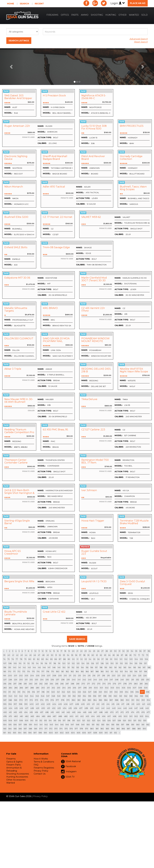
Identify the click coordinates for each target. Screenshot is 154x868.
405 (60, 704)
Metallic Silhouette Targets (16, 309)
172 (19, 671)
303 (112, 688)
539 (31, 725)
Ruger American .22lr (17, 126)
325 (79, 692)
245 (101, 680)
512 (41, 720)
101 (121, 659)
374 (42, 700)
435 (70, 708)
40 (9, 655)
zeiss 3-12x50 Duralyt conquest (132, 583)
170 (10, 671)
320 (53, 692)
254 (148, 680)
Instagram (69, 772)
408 (77, 704)
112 (28, 663)
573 (56, 729)
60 (93, 655)
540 (36, 725)
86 (56, 659)
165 (135, 667)
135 (136, 663)
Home (11, 4)
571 (46, 729)
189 (102, 671)
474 (133, 712)
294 (64, 688)
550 (88, 725)
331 (111, 692)
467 (95, 712)
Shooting (97, 15)
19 (69, 651)
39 (4, 655)
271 (88, 684)
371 (26, 700)
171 (14, 671)
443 (114, 708)
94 (90, 659)
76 (13, 659)
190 (107, 671)
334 (127, 692)
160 (111, 667)
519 (74, 720)
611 (111, 733)
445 (125, 708)
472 (122, 712)
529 (125, 720)
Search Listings (19, 41)
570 (41, 729)
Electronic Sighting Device (16, 158)
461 (63, 712)
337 (142, 692)
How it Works (41, 759)
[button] (12, 67)
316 (33, 692)
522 (89, 720)
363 (131, 696)
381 (79, 700)
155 (87, 667)
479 (10, 716)
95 (94, 659)
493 (87, 716)
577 (76, 729)
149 (59, 667)
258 (20, 684)
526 (109, 720)
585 (118, 729)
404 (54, 704)
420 (138, 704)
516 (59, 720)
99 (111, 659)
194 (126, 671)
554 (108, 725)
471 (117, 712)
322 (63, 692)
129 (107, 663)
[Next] (119, 733)
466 (90, 712)
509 (27, 720)
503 (142, 716)
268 (72, 684)
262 (41, 684)
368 (10, 700)
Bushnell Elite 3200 (16, 217)
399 (26, 704)
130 (112, 663)
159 (106, 667)
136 (141, 663)
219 (108, 676)
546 (67, 725)
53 (64, 655)
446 (130, 708)
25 (94, 651)
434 (65, 708)
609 (101, 733)
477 (148, 712)
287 (27, 688)
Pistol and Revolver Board (93, 158)
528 (119, 720)
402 (43, 704)
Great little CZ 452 (54, 612)
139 (10, 667)
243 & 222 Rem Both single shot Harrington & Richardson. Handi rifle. (19, 493)
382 (84, 700)
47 (39, 655)
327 (90, 692)
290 (43, 688)
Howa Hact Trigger (93, 521)
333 (121, 692)
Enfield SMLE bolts (16, 247)
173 (24, 671)
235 (47, 680)
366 (147, 696)
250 (128, 680)
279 (130, 684)
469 (106, 712)
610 (106, 733)
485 (43, 716)
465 (85, 712)
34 (132, 651)
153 (78, 667)
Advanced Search (139, 39)
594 (20, 733)
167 (144, 667)
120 (64, 663)
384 (95, 700)
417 (123, 704)
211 (70, 676)
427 (27, 708)
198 (146, 671)
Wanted (134, 15)
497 (109, 716)
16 (58, 651)
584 (113, 729)
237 (58, 680)
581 (97, 729)
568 (30, 729)
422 (149, 704)
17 (61, 651)
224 (134, 676)
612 (115, 733)
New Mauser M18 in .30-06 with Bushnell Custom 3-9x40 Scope (19, 402)
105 (141, 659)
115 (42, 663)
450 (5, 712)
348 (53, 696)
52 (60, 655)
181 (63, 671)
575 (66, 729)
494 (93, 716)
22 (81, 651)
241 (79, 680)
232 (31, 680)
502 (136, 716)
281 (141, 684)
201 (15, 676)
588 (134, 729)
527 (114, 720)
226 (145, 676)
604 (73, 733)
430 (43, 708)
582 (102, 729)
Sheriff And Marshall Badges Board (55, 158)
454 (26, 712)
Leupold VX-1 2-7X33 (94, 581)
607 (90, 733)
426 (21, 708)
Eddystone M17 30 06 (17, 278)
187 (92, 671)
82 (38, 659)
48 (43, 655)
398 (21, 704)
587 (129, 729)
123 (78, 663)
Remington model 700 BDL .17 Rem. (95, 461)
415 (113, 704)
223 (129, 676)
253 (143, 680)
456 (36, 712)
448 (142, 708)
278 (125, 684)
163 (125, 667)
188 (97, 671)
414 (108, 704)
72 (143, 655)
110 (20, 663)
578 (81, 729)
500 (126, 716)
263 (46, 684)
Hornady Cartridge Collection (131, 158)
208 (54, 676)
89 (69, 659)
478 (5, 716)
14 (50, 651)
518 (69, 720)
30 (115, 651)
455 (31, 712)
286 (21, 688)
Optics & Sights (14, 762)
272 (93, 684)
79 (25, 659)
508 (21, 720)
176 (38, 671)
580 (92, 729)
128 (102, 663)
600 (51, 733)
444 (119, 708)
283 (5, 688)
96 (98, 659)
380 (74, 700)
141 (20, 667)
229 (16, 680)
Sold (145, 15)
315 (29, 692)
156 (92, 667)
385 (100, 700)
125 (88, 663)
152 (73, 667)
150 (64, 667)
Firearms (52, 15)
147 (49, 667)
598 (40, 733)
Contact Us (40, 774)
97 (103, 659)
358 (105, 696)
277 (120, 684)
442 (108, 708)
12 (43, 651)
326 (84, 692)
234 (42, 680)
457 (42, 712)
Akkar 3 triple (13, 369)
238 (63, 680)
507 (16, 720)
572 (51, 729)
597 (35, 733)
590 (145, 729)
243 (90, 680)
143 (29, 667)
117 (50, 663)
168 (149, 667)
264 (51, 684)
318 (43, 692)
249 (122, 680)
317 (38, 692)
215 (89, 676)
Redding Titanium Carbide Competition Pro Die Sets (19, 432)
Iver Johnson (89, 490)
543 (51, 725)
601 (56, 733)
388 (117, 700)
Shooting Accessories (18, 774)
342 (21, 696)
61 (97, 655)
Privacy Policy (41, 771)
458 (47, 712)
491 (77, 716)
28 (107, 651)
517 (64, 720)
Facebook (71, 766)
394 (148, 700)
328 (95, 692)
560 (138, 725)
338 (148, 692)
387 (111, 700)
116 (46, 663)
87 (60, 659)
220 (114, 676)
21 (77, 651)
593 (15, 733)
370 (21, 700)
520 (79, 720)
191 (112, 671)
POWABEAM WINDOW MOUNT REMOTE (95, 340)
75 (8, 659)
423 (5, 708)
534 (5, 725)
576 (71, 729)
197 (141, 671)
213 (79, 676)
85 (51, 659)
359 (110, 696)
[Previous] (4, 651)
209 (60, 676)
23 (86, 651)
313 (19, 692)
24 (90, 651)
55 (72, 655)
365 (142, 696)
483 (32, 716)
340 (10, 696)
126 (92, 663)
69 (131, 655)
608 (95, 733)
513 (45, 720)
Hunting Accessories (17, 777)
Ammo (85, 15)
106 (146, 659)
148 (54, 667)
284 (10, 688)
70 (135, 655)
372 (31, 700)
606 (84, 733)
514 (50, 720)
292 (53, 688)
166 (139, 667)
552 (98, 725)
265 (57, 684)
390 (128, 700)
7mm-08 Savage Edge (56, 247)
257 (15, 684)
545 (62, 725)
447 (136, 708)
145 (39, 667)
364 (136, 696)
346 (43, 696)
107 (5, 663)
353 (79, 696)
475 (138, 712)
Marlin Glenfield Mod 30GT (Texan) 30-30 (94, 279)
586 (123, 729)
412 (98, 704)
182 (67, 671)
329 (100, 692)
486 (49, 716)
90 (73, 659)
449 (147, 708)
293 (59, 688)
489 (66, 716)
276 (114, 684)
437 (81, 708)
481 (21, 716)
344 (32, 696)
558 (128, 725)
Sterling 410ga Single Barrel (17, 522)
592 (9, 733)
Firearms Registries (44, 768)
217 (99, 676)
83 (43, 659)
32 (123, 651)
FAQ (36, 765)
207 (49, 676)
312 (14, 692)
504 (147, 716)
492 (82, 716)
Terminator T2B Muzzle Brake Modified (134, 522)
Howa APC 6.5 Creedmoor (13, 552)
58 (84, 655)
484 (38, 716)
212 (75, 676)
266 (62, 684)
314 (24, 692)
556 (118, 725)
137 (145, 663)
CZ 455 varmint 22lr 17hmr (93, 309)
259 (25, 684)
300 (96, 688)
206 (43, 676)
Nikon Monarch (14, 187)
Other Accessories (16, 780)
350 (64, 696)
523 (94, 720)
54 (68, 655)
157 (96, 667)
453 (21, 712)
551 (93, 725)
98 (107, 659)
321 (58, 692)
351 (69, 696)
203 (26, 676)
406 (66, 704)
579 (87, 729)
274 (104, 684)
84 (47, 659)
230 (21, 680)
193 (121, 671)
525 (104, 720)
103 (131, 659)
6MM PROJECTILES (132, 126)
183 (72, 671)
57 (80, 655)
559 (133, 725)
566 (20, 729)
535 (10, 725)
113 (33, 663)
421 (144, 704)
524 (99, 720)
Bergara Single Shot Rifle (19, 581)
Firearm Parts (13, 765)
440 (97, 708)
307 (135, 688)
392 (138, 700)
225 (140, 676)
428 (32, 708)
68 (126, 655)
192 (117, 671)
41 (13, 655)
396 (10, 704)
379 (68, 700)
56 (76, 655)
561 (143, 725)
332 (116, 692)
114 (37, 663)
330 (106, 692)
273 (99, 684)
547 (72, 725)
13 (46, 651)
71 (139, 655)
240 (74, 680)
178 (48, 671)
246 (106, 680)
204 (32, 676)
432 (54, 708)
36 (140, 651)
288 (32, 688)
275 (109, 684)
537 (20, 725)
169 (5, 671)
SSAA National (73, 761)
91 (78, 659)
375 (47, 700)
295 (69, 688)
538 (25, 725)
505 (5, 720)
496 (104, 716)
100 (116, 659)
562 (148, 725)
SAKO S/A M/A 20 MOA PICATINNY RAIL (56, 340)
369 (16, 700)
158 (101, 667)
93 (86, 659)
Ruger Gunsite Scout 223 (94, 552)
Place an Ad (138, 3)
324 (74, 692)
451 (10, 712)
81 (34, 659)
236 (52, 680)
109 (15, 663)
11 (39, 651)
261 (36, 684)
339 (5, 696)
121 (69, 663)
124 (83, 663)
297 (80, 688)
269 (78, 684)
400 (32, 704)
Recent (39, 4)
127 (97, 663)
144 (34, 667)
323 (69, 692)
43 (22, 655)
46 (35, 655)
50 (52, 655)
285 (16, 688)
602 (62, 733)
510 (32, 720)
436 (75, 708)
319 (48, 692)
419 (133, 704)
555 (113, 725)
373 (36, 700)
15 (54, 651)
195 (131, 671)
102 (126, 659)
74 (4, 659)
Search (24, 4)
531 (135, 720)
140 (15, 667)
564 (10, 729)
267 (67, 684)
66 (118, 655)
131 (117, 663)
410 (88, 704)
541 (41, 725)
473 (127, 712)
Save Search (77, 639)
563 (5, 729)
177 (43, 671)
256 (10, 684)
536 (15, 725)
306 (129, 688)
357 (100, 696)
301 (101, 688)
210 (65, 676)
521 (84, 720)
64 (109, 655)
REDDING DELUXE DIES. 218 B (96, 370)
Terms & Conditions (44, 762)
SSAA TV (70, 777)
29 (111, 651)
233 (36, 680)
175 (33, 671)
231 (26, 680)
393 (143, 700)
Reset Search (141, 42)
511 (36, 720)
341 (16, 696)
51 (56, 655)
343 (26, 696)
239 (68, 680)
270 (83, 684)
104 (136, 659)
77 (17, 659)
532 (140, 720)
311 (10, 692)
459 (52, 712)
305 (123, 688)
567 (25, 729)
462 (68, 712)
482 (27, 716)
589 (139, 729)
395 (5, 704)
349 (59, 696)
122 (73, 663)
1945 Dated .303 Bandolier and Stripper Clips (18, 98)
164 (130, 667)
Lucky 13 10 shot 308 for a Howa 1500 (94, 127)
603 (67, 733)
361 (121, 696)
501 (131, 716)
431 (49, 708)
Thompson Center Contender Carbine (16, 461)
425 (16, 708)
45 (30, 655)
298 (85, 688)
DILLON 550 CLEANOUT (19, 338)
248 (117, 680)
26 (98, 651)
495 (98, 716)
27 (102, 651)
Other (122, 15)
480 (16, 716)
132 (121, 663)
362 (126, 696)
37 (145, 651)
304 (118, 688)
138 (5, 667)
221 (119, 676)
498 (115, 716)
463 (74, 712)
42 (17, 655)
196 (136, 671)
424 (10, 708)
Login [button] (118, 3)
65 (114, 655)
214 (84, 676)
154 (82, 667)
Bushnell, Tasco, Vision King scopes (133, 188)
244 (95, 680)
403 (48, 704)
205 (38, 676)
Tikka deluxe (89, 399)
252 (137, 680)
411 (93, 704)
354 (84, 696)
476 (143, 712)
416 (118, 704)
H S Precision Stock (54, 96)
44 (26, 655)
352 (74, 696)
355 (90, 696)
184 (77, 671)
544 (57, 725)
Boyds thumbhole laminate (16, 613)
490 (71, 716)
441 (103, 708)
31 (119, 651)
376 (52, 700)
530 (130, 720)
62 (101, 655)
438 (86, 708)
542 (46, 725)
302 (107, 688)
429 (38, 708)
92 (82, 659)
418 (128, 704)
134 (131, 663)
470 (112, 712)
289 (38, 688)
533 (145, 720)
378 (63, 700)
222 (124, 676)
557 (123, 725)
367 (5, 700)
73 (147, 655)
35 (136, 651)
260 (31, 684)
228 (10, 680)
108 (10, 663)
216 (94, 676)
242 (84, 680)
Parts (75, 15)
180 (58, 671)
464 (79, 712)
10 (35, 651)
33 (128, 651)
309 (146, 688)
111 (24, 663)
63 (105, 655)
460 (58, 712)
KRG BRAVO (50, 308)
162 (120, 667)
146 (44, 667)
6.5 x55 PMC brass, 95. (56, 430)
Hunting (111, 15)
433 (59, 708)
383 (89, 700)
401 (37, 704)
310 (5, 692)
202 (21, 676)
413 (103, 704)
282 (146, 684)
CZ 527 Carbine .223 (93, 430)
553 (103, 725)
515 (55, 720)
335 (132, 692)
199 (5, 676)
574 (61, 729)
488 (60, 716)
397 (15, 704)
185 (82, 671)
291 (48, 688)
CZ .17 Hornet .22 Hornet (58, 217)
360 (115, 696)
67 (122, 655)
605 (79, 733)
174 (29, 671)
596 (30, 733)
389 (122, 700)
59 (89, 655)
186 (87, 671)
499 (120, 716)
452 (15, 712)
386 (106, 700)
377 (57, 700)
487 (55, 716)
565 (15, 729)
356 (95, 696)
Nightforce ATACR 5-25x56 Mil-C (94, 97)
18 (65, 651)
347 (48, 696)
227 (5, 680)
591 (5, 733)
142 (24, 667)
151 (69, 667)
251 (133, 680)
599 (45, 733)
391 (133, 700)
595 (25, 733)
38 (149, 651)
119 (59, 663)
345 (37, 696)
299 (90, 688)
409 (83, 704)
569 (36, 729)
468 (101, 712)
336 (137, 692)
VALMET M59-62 (91, 217)
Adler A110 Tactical (54, 187)
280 (136, 684)
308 (140, 688)
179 (53, 671)
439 (92, 708)
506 (10, 720)
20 (73, 651)
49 (48, 655)
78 (21, 659)
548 (78, 725)
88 (65, 659)
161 (115, 667)
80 (30, 659)
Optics (65, 15)
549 (83, 725)
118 (55, 663)
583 (107, 729)
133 (126, 663)
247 (111, 680)
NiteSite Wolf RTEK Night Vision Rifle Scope (134, 370)
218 (104, 676)
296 (74, 688)
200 (10, 676)
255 (5, 684)
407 (71, 704)
